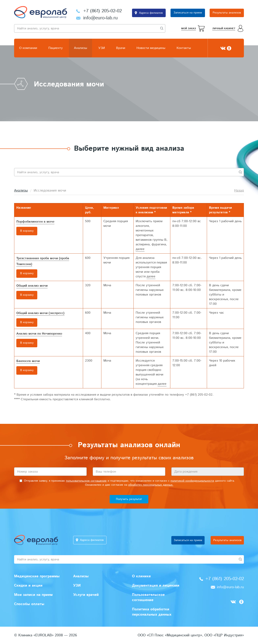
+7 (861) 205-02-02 (102, 11)
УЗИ (102, 48)
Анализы (81, 48)
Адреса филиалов (151, 13)
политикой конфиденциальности (192, 481)
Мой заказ (189, 29)
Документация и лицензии (156, 586)
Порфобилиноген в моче (35, 222)
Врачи (121, 48)
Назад (239, 191)
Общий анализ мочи (32, 286)
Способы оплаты (29, 604)
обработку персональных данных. (151, 485)
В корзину (27, 231)
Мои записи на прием (33, 595)
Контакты (184, 48)
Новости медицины (151, 48)
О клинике (141, 576)
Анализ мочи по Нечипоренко (39, 334)
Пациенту (56, 48)
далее (140, 249)
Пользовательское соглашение (148, 597)
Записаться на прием (188, 13)
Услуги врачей (86, 595)
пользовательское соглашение (86, 481)
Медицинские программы (37, 576)
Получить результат (129, 499)
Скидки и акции (28, 586)
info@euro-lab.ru (100, 18)
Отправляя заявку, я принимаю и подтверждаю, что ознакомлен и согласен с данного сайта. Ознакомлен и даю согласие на (127, 483)
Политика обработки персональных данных (152, 612)
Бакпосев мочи (28, 361)
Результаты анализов (227, 13)
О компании (28, 48)
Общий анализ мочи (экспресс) (40, 313)
